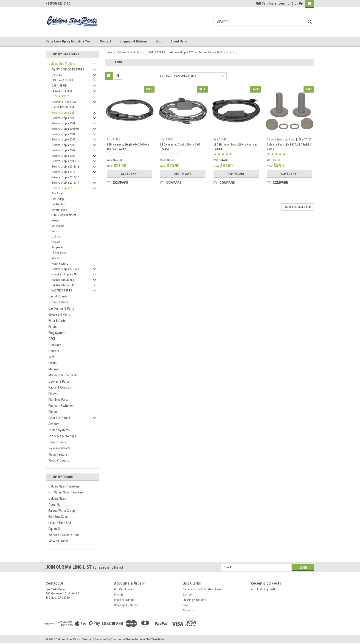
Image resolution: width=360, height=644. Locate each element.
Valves (55, 258)
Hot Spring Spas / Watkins (66, 492)
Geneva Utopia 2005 (63, 139)
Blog (159, 41)
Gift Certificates (124, 589)
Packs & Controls (60, 387)
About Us (179, 42)
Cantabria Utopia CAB (64, 102)
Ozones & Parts (59, 381)
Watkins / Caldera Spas (64, 535)
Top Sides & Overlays (62, 436)
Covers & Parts (58, 302)
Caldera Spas (57, 498)
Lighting (56, 237)
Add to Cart (130, 174)
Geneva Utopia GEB (63, 113)
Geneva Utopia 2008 (63, 156)
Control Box (59, 204)
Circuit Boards (58, 296)
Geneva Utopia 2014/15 (65, 177)
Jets (54, 231)
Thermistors (59, 253)
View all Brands (59, 541)
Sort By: (165, 76)
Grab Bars (55, 345)
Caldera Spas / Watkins (64, 486)
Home (108, 52)
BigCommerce (116, 639)
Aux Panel (57, 193)
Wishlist (119, 595)
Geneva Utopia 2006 (63, 145)
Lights (53, 363)
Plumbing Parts (58, 400)
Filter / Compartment (64, 215)
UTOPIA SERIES (60, 96)
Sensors (54, 424)
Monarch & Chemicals (63, 375)
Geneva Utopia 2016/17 (65, 183)
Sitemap (87, 639)
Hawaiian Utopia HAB (64, 274)
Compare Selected (298, 207)
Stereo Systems (59, 430)
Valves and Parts (59, 448)
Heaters (54, 351)
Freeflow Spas (58, 517)
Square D (54, 529)
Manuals (54, 369)
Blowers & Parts (59, 314)
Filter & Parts (57, 321)
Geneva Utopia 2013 (63, 172)
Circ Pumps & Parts (61, 308)
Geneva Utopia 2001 (63, 123)
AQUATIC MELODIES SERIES (68, 69)
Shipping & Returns (134, 41)
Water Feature (60, 264)
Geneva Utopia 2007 (63, 150)
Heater (55, 220)
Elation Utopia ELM (63, 107)
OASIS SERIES (60, 85)
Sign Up (297, 3)
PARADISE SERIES (62, 91)
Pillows (56, 242)
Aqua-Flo (55, 504)
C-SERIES (57, 75)
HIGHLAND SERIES (62, 80)
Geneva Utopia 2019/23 (65, 269)
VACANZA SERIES (62, 290)
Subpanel (57, 247)
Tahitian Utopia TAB (63, 285)
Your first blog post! (263, 589)
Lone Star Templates (152, 639)
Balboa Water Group (62, 511)
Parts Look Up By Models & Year (69, 41)
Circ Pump (58, 199)
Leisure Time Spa (60, 523)
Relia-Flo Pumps (59, 418)
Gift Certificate (266, 3)
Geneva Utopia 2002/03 (65, 129)
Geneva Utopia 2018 (63, 188)
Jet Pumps (58, 226)
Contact (106, 41)
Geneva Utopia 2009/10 (65, 161)
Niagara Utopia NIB (63, 280)
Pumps (53, 412)
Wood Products (59, 460)
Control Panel (59, 210)
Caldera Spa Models (62, 64)
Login (283, 3)
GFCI (52, 339)
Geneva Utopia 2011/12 (65, 167)
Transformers (57, 442)
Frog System (57, 333)
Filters (53, 327)
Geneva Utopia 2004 (63, 134)
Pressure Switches (61, 406)
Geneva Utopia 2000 (63, 118)
